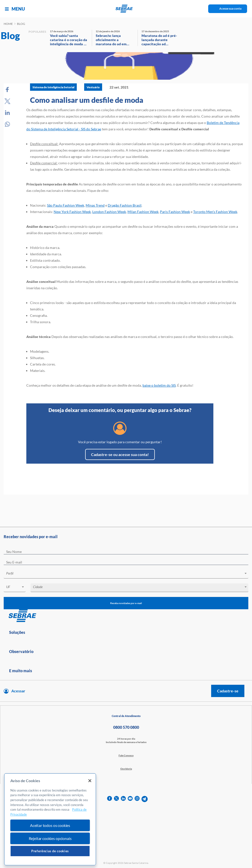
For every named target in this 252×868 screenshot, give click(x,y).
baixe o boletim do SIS (159, 385)
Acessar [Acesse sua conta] (18, 691)
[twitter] (116, 799)
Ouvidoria (126, 769)
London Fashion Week (109, 212)
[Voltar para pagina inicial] (126, 616)
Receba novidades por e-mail (126, 603)
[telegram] (145, 799)
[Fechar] (90, 781)
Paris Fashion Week (175, 212)
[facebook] (110, 799)
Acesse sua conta (230, 8)
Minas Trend (95, 205)
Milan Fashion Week (143, 212)
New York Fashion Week (72, 212)
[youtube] (130, 799)
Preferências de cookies (50, 851)
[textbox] (128, 573)
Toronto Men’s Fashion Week (215, 212)
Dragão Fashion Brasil (125, 205)
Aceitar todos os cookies (50, 825)
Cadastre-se (228, 691)
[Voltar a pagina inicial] (126, 9)
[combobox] (126, 574)
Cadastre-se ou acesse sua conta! (120, 454)
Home (8, 24)
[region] (50, 819)
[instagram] (137, 799)
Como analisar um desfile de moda (87, 100)
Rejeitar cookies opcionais (50, 838)
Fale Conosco (126, 755)
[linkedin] (123, 799)
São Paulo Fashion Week (66, 205)
